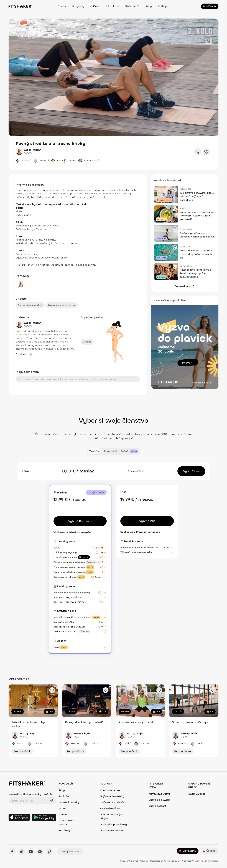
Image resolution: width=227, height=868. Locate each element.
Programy (78, 6)
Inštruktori (112, 6)
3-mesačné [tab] (110, 451)
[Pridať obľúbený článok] (175, 190)
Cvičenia (95, 6)
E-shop (162, 6)
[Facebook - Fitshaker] (12, 852)
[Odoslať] (52, 801)
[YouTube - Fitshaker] (31, 852)
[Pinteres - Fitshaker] (49, 852)
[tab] (130, 451)
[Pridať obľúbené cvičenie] (52, 690)
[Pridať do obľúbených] (206, 152)
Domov (62, 6)
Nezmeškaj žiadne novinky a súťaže (30, 794)
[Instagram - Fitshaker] (21, 852)
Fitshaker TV (132, 6)
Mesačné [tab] (94, 451)
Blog (149, 6)
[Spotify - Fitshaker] (40, 852)
